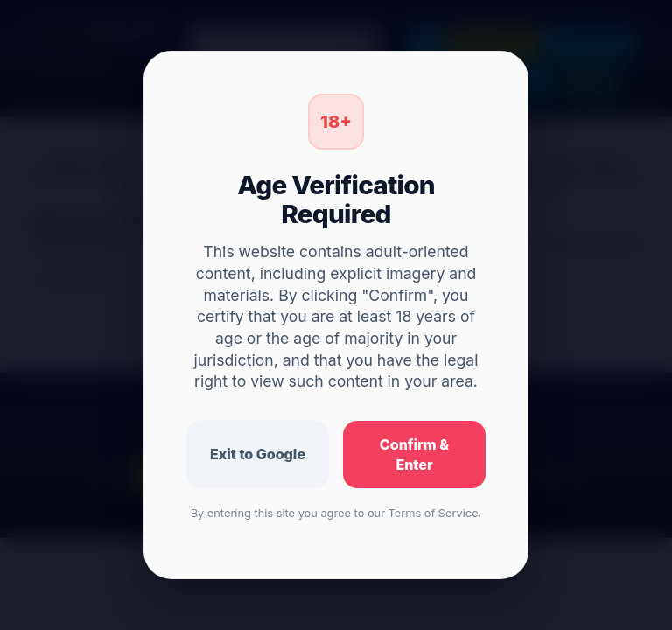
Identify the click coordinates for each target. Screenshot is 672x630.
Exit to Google (258, 454)
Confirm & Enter (414, 455)
